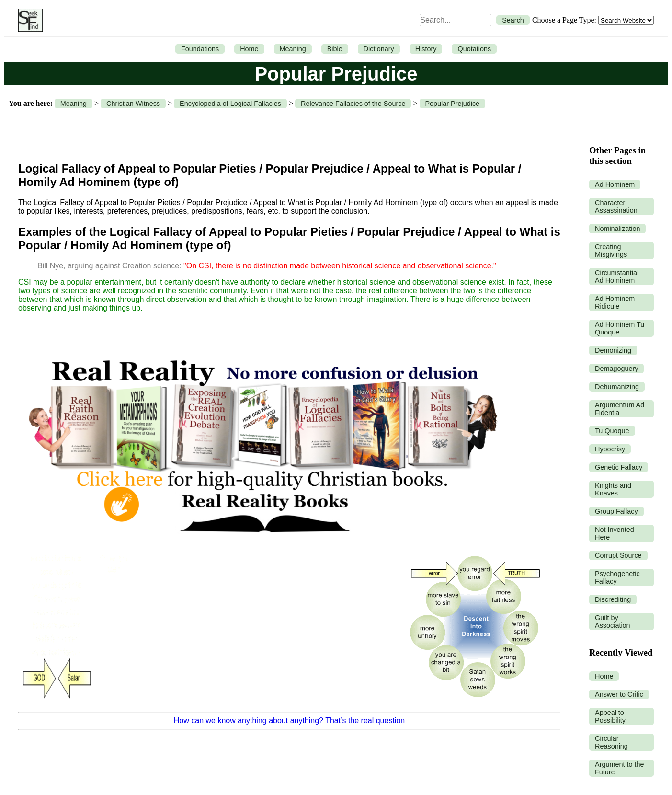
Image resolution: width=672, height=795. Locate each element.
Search (513, 20)
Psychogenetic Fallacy (617, 577)
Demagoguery (616, 369)
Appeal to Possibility (610, 716)
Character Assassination (616, 207)
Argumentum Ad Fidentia (620, 409)
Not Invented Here (615, 533)
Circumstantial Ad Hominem (617, 277)
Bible (335, 49)
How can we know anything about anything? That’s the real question (289, 720)
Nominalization (617, 229)
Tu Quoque (612, 431)
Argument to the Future (619, 768)
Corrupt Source (618, 555)
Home (249, 49)
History (426, 49)
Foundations (200, 49)
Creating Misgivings (611, 251)
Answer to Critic (619, 694)
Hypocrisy (610, 449)
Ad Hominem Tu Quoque (620, 328)
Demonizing (613, 350)
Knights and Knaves (613, 489)
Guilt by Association (613, 622)
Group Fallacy (616, 511)
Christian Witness (133, 104)
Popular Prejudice (453, 104)
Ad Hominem (615, 184)
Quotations (474, 49)
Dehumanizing (617, 387)
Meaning (293, 49)
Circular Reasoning (611, 742)
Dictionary (379, 49)
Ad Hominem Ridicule (615, 302)
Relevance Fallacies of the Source (353, 104)
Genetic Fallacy (619, 467)
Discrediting (613, 599)
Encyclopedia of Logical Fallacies (230, 104)
